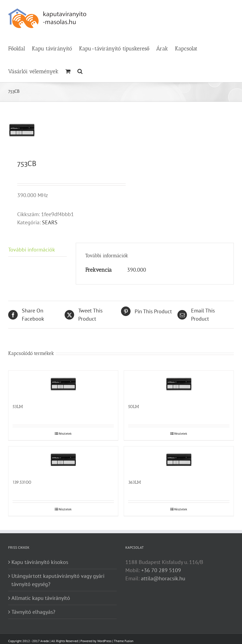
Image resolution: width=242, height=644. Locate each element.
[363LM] (179, 460)
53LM (18, 407)
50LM (134, 407)
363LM (134, 482)
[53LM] (63, 384)
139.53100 (22, 482)
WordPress (104, 641)
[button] (80, 71)
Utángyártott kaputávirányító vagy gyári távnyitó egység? (58, 580)
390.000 (137, 270)
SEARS (50, 222)
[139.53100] (63, 460)
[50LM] (179, 384)
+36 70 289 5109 (161, 570)
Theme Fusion (124, 641)
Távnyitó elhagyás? (33, 612)
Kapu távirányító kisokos (40, 562)
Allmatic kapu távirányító (41, 598)
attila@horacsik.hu (163, 578)
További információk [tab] (32, 250)
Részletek (65, 433)
